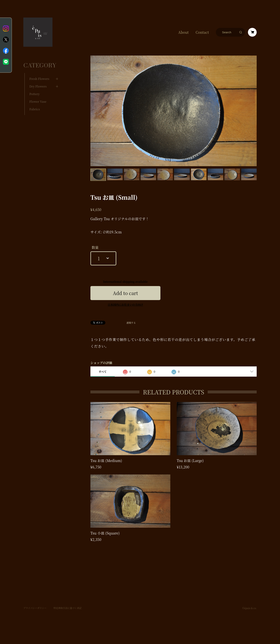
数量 (95, 247)
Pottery (35, 87)
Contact (202, 32)
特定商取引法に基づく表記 (67, 603)
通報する (131, 323)
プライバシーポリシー (35, 603)
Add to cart (126, 293)
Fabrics (35, 102)
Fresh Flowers (39, 72)
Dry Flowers (38, 79)
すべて (103, 372)
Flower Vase (38, 95)
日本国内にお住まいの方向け (125, 305)
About (183, 32)
